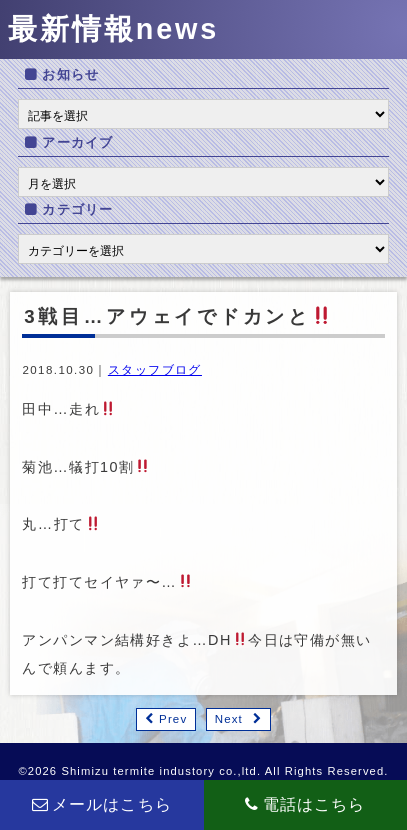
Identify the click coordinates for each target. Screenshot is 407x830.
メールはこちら (102, 804)
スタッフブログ (155, 370)
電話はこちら (305, 804)
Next (229, 719)
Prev (173, 719)
